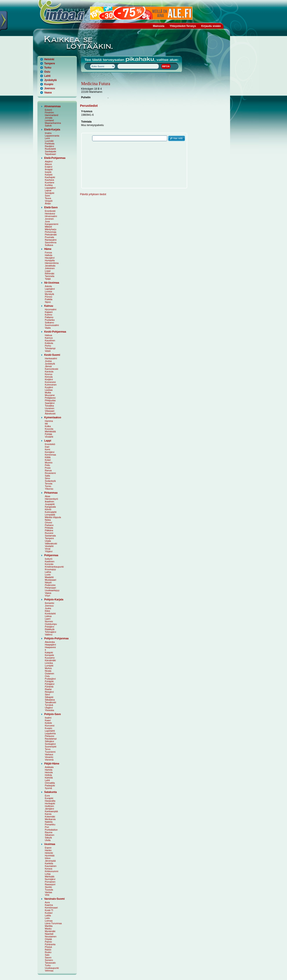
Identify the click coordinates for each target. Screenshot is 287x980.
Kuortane (50, 182)
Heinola (49, 772)
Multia (48, 393)
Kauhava (49, 180)
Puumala (49, 237)
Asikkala (49, 767)
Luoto (48, 575)
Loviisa (48, 291)
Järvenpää (50, 861)
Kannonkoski (52, 369)
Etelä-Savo (51, 207)
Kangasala (50, 507)
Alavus (48, 164)
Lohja (48, 874)
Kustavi (49, 913)
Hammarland (52, 115)
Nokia (48, 520)
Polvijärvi (50, 627)
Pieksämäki (51, 235)
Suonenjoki (51, 747)
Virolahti (49, 437)
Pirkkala (49, 528)
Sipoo (48, 302)
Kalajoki (49, 652)
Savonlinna (51, 242)
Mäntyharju (51, 229)
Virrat (48, 549)
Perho (48, 346)
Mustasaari (51, 580)
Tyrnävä (49, 705)
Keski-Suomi (52, 355)
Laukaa (49, 390)
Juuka (48, 608)
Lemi (47, 138)
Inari (47, 447)
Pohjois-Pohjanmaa (56, 638)
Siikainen (50, 835)
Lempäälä (50, 515)
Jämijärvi (49, 809)
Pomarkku (50, 824)
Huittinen (49, 806)
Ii (45, 650)
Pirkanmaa (51, 493)
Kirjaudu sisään (211, 26)
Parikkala (50, 144)
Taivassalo (50, 963)
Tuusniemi (50, 752)
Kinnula (49, 377)
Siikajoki (49, 697)
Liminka (49, 663)
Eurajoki (49, 798)
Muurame (50, 395)
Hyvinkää (50, 856)
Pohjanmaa (51, 555)
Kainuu (49, 306)
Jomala (49, 118)
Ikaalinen (50, 501)
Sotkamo (49, 323)
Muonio (49, 463)
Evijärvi (49, 167)
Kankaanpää (51, 811)
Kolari (48, 460)
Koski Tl (49, 910)
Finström (49, 112)
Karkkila (49, 863)
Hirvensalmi (51, 216)
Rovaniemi (50, 473)
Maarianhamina (53, 123)
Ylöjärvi (49, 551)
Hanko (48, 850)
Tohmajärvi (51, 632)
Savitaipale (51, 151)
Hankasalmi (51, 358)
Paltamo (49, 317)
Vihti (47, 895)
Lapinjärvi (50, 289)
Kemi (48, 449)
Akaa (48, 496)
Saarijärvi (50, 403)
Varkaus (49, 754)
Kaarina (49, 905)
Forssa (48, 252)
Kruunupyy (50, 569)
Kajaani (49, 312)
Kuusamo (50, 658)
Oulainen (50, 673)
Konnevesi (50, 382)
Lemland (49, 120)
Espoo (48, 848)
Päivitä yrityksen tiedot (93, 194)
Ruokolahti (50, 149)
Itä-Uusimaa (52, 283)
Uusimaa (50, 844)
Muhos (48, 668)
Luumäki (49, 141)
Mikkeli (48, 227)
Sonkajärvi (50, 744)
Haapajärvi (50, 645)
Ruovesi (49, 533)
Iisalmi (48, 718)
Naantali (49, 934)
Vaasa (48, 93)
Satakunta (50, 792)
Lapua (48, 190)
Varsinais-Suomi (54, 899)
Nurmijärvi (50, 879)
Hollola (48, 775)
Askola (48, 286)
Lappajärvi (50, 188)
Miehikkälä (50, 431)
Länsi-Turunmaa (53, 923)
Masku (48, 929)
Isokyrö (49, 559)
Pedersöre (50, 585)
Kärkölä (49, 778)
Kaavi (48, 720)
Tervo (48, 749)
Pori (47, 827)
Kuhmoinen (51, 385)
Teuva (48, 198)
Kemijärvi (50, 452)
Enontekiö (50, 444)
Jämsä (48, 366)
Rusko (48, 952)
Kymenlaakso (53, 417)
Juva (47, 221)
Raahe (48, 689)
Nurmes (49, 621)
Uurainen (50, 408)
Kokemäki (50, 817)
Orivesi (48, 522)
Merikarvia (50, 819)
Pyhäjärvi (50, 684)
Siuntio (48, 887)
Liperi (48, 619)
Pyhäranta (50, 944)
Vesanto (49, 757)
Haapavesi (50, 647)
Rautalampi (51, 739)
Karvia (48, 814)
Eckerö (48, 110)
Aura (47, 902)
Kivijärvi (49, 379)
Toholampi (50, 348)
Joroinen (49, 219)
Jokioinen (50, 268)
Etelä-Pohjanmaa (55, 158)
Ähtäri (48, 203)
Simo (48, 478)
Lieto (47, 918)
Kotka (48, 426)
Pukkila (49, 299)
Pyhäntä (49, 687)
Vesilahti (49, 546)
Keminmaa (50, 455)
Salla (48, 476)
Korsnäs (49, 564)
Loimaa (49, 921)
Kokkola (49, 343)
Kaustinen (50, 340)
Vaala (48, 328)
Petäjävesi (50, 398)
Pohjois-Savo (53, 714)
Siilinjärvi (49, 741)
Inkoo (48, 858)
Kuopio (49, 84)
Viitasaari (50, 411)
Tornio (48, 486)
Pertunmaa (51, 232)
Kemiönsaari (51, 908)
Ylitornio (49, 489)
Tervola (49, 484)
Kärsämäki (50, 660)
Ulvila (48, 840)
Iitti (46, 424)
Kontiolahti (50, 614)
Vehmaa (49, 971)
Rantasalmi (51, 240)
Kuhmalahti (51, 512)
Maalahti (49, 577)
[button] (177, 138)
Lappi (48, 441)
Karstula (49, 372)
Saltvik (48, 126)
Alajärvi (49, 161)
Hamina (49, 421)
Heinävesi (50, 214)
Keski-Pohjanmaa (55, 332)
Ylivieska (49, 710)
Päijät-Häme (52, 764)
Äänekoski (50, 414)
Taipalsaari (50, 154)
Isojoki (48, 172)
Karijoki (49, 175)
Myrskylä (49, 294)
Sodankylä (50, 481)
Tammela (50, 276)
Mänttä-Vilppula (53, 517)
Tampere (50, 63)
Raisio (48, 950)
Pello (48, 465)
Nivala (48, 671)
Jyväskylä (50, 80)
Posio (48, 468)
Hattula (49, 255)
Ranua (48, 470)
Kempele (49, 655)
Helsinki (49, 59)
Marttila (49, 926)
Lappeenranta (52, 136)
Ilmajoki (49, 169)
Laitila (48, 915)
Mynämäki (50, 931)
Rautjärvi (49, 146)
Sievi (47, 694)
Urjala (48, 541)
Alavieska (50, 642)
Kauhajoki (50, 177)
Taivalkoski (51, 702)
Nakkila (49, 822)
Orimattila (50, 783)
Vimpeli (49, 201)
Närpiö (48, 582)
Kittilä (48, 457)
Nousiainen (51, 936)
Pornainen (50, 882)
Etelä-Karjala (52, 130)
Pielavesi (50, 736)
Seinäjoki (50, 193)
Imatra (48, 133)
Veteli (48, 351)
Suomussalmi (52, 325)
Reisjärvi (49, 692)
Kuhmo (49, 315)
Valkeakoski (51, 543)
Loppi (48, 271)
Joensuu (50, 88)
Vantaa (48, 892)
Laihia (48, 572)
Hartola (49, 770)
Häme (48, 249)
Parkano (49, 525)
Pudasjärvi (50, 679)
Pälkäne (49, 530)
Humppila (50, 260)
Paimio (48, 942)
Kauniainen (51, 866)
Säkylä (48, 838)
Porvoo (49, 297)
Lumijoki (49, 666)
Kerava (49, 869)
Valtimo (49, 635)
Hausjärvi (50, 258)
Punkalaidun (51, 830)
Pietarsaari (50, 588)
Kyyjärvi (49, 387)
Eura (47, 796)
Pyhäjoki (49, 681)
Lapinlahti (50, 731)
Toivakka (49, 406)
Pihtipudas (50, 400)
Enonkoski (50, 211)
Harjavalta (50, 801)
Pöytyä (48, 947)
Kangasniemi (52, 224)
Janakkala (50, 266)
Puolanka (50, 320)
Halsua (48, 335)
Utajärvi (49, 708)
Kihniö (48, 509)
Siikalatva (50, 700)
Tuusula (49, 890)
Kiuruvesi (50, 726)
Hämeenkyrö (51, 499)
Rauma (49, 832)
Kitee (48, 611)
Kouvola (49, 429)
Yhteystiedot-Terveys (183, 26)
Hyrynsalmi (51, 309)
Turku (48, 68)
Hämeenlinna (52, 263)
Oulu (47, 72)
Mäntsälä (50, 877)
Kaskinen (50, 561)
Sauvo (48, 957)
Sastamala (50, 536)
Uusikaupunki (52, 968)
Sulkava (49, 245)
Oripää (48, 939)
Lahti (47, 76)
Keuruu (49, 374)
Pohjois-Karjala (54, 600)
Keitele (48, 723)
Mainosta (159, 26)
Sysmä (48, 788)
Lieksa (48, 616)
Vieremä (49, 760)
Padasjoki (50, 785)
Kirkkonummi (52, 871)
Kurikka (49, 185)
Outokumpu (51, 624)
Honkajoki (50, 803)
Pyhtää (48, 434)
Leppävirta (50, 733)
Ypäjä (48, 279)
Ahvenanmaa (52, 106)
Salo (47, 955)
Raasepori (50, 884)
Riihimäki (50, 273)
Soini (48, 196)
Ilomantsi (50, 603)
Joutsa (48, 361)
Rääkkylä (50, 629)
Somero (49, 960)
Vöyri (48, 596)
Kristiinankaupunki (54, 567)
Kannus (49, 338)
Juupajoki (50, 504)
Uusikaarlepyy (52, 590)
